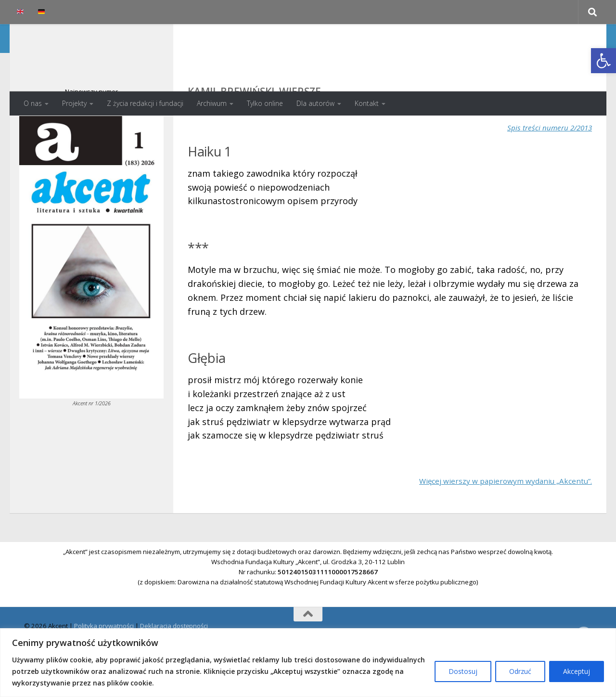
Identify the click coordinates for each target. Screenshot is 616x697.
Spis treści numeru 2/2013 (542, 166)
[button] (603, 61)
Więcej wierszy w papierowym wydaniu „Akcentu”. (490, 519)
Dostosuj (463, 671)
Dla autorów (315, 103)
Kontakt (367, 103)
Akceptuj (577, 671)
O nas (33, 103)
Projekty (74, 103)
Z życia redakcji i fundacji (145, 103)
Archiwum (212, 103)
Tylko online (265, 103)
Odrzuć (520, 671)
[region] (308, 663)
